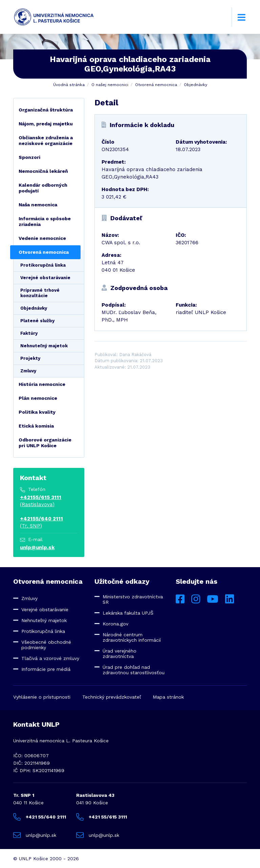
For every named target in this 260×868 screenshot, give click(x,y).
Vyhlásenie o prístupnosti (42, 697)
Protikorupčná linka (43, 265)
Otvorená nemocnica (156, 85)
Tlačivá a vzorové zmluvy (50, 658)
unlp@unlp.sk (37, 547)
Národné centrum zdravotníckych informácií (132, 637)
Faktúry (29, 333)
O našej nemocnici (110, 85)
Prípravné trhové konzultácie (40, 293)
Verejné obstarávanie (45, 278)
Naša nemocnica (38, 205)
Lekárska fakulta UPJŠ (128, 613)
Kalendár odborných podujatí (43, 188)
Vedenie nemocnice (42, 238)
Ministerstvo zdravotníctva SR (133, 599)
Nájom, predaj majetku (46, 124)
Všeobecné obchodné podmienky (46, 645)
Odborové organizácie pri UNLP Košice (45, 443)
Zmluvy (28, 371)
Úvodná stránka (69, 85)
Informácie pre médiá (46, 669)
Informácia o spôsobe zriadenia (45, 221)
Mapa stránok (168, 697)
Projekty (30, 358)
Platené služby (37, 321)
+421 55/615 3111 (102, 817)
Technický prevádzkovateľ (112, 697)
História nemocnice (42, 384)
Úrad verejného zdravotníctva (120, 654)
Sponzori (29, 157)
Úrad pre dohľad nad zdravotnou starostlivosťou (134, 670)
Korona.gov (115, 624)
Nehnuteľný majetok (44, 346)
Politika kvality (37, 412)
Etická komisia (36, 426)
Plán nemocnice (38, 398)
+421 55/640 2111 (40, 817)
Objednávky (196, 85)
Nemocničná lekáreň (43, 171)
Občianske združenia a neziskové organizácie (46, 140)
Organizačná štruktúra (46, 110)
